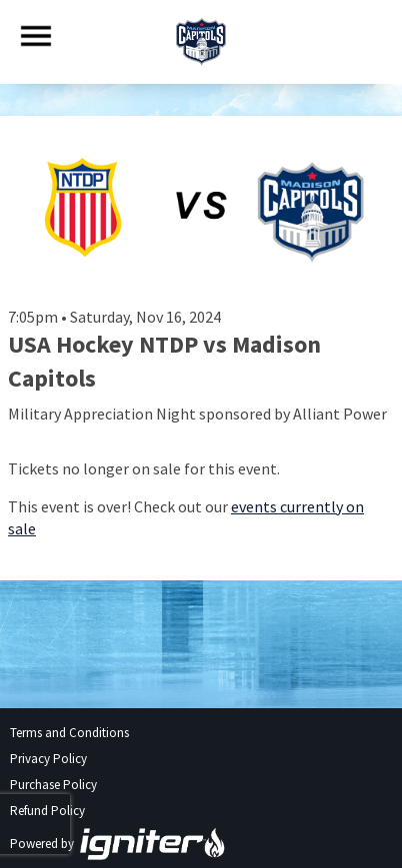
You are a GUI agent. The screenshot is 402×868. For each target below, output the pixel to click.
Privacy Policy (48, 759)
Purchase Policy (53, 785)
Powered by (118, 844)
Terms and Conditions (69, 733)
